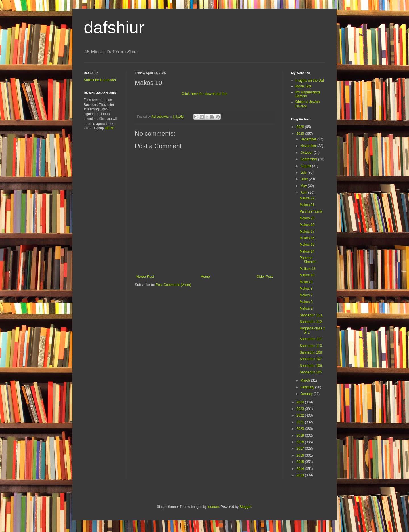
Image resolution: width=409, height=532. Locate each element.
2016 (301, 455)
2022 (301, 415)
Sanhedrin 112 (311, 322)
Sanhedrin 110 (311, 346)
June (305, 179)
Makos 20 (307, 218)
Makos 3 (306, 302)
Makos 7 (306, 295)
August (306, 166)
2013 (301, 475)
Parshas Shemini (308, 260)
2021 (301, 422)
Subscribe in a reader (100, 80)
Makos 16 (307, 238)
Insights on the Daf (310, 81)
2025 (301, 134)
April (304, 192)
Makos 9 (306, 282)
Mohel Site (303, 86)
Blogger (246, 507)
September (309, 159)
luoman (213, 507)
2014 (301, 469)
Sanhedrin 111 (311, 339)
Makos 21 (307, 205)
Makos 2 (306, 308)
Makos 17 (307, 232)
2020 (301, 429)
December (309, 139)
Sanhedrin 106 (311, 366)
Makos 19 (307, 225)
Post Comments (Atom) (173, 285)
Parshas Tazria (311, 211)
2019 (301, 436)
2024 (301, 402)
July (304, 173)
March (306, 380)
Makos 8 (306, 289)
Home (205, 277)
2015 (301, 462)
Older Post (265, 277)
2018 (301, 442)
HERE (109, 128)
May (304, 186)
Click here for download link (204, 94)
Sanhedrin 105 (311, 372)
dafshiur (114, 27)
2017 (301, 449)
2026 (301, 127)
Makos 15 (307, 245)
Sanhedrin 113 (311, 315)
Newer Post (145, 277)
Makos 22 (307, 198)
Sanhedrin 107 (311, 359)
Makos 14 (307, 251)
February (308, 387)
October (307, 153)
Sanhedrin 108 (311, 352)
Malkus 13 (307, 269)
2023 (301, 409)
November (309, 146)
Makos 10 (307, 275)
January (307, 394)
